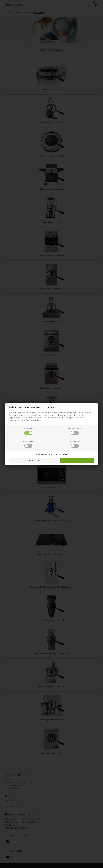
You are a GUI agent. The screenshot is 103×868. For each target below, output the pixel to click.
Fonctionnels (28, 444)
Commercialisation (75, 431)
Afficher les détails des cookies (51, 454)
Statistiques (75, 444)
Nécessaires (28, 431)
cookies (37, 420)
